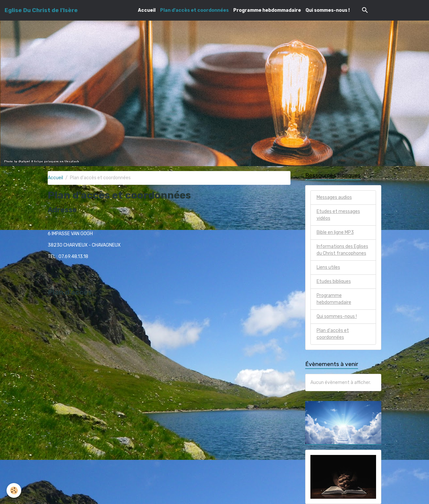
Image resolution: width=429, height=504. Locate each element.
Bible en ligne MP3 (335, 232)
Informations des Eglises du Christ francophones (342, 250)
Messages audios (334, 197)
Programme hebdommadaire (267, 10)
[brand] (41, 10)
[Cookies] (14, 490)
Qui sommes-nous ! (328, 10)
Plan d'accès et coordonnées (194, 10)
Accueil (147, 10)
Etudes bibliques (334, 281)
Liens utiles (328, 267)
